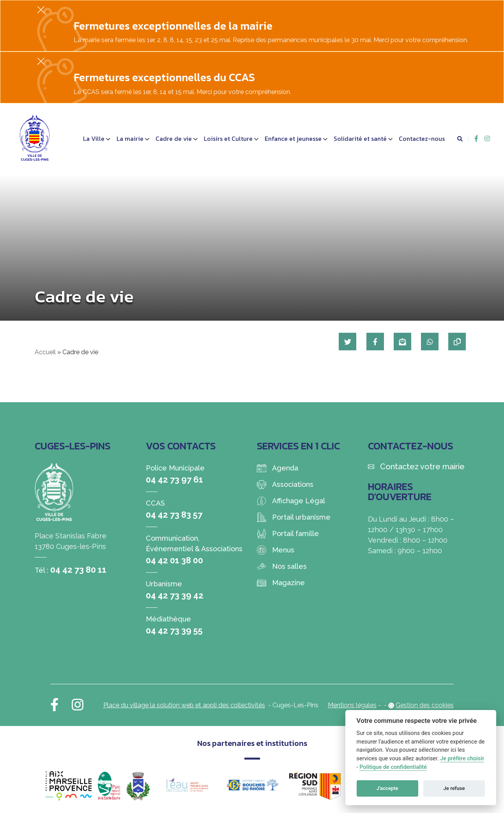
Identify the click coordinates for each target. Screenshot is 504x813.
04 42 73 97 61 (174, 479)
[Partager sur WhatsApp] (429, 342)
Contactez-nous (422, 138)
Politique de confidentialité (393, 767)
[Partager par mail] (402, 342)
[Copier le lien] (457, 342)
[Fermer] (41, 10)
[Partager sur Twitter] (346, 342)
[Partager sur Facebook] (374, 342)
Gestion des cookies (425, 705)
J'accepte (387, 788)
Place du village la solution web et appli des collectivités (184, 705)
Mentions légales (352, 705)
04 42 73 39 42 (175, 595)
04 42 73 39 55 (174, 630)
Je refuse (454, 788)
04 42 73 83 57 (174, 515)
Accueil (45, 352)
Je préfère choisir (462, 759)
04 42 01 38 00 (174, 560)
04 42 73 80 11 (78, 570)
